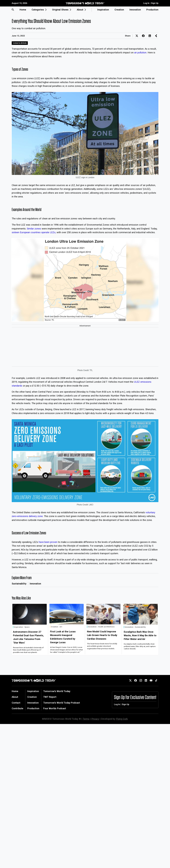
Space (27, 627)
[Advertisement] (85, 347)
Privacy (95, 719)
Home (23, 10)
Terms (86, 719)
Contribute (18, 708)
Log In (146, 3)
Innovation (135, 10)
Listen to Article (20, 43)
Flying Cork (122, 719)
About (15, 697)
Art (61, 627)
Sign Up (155, 3)
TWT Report (50, 697)
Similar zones (34, 229)
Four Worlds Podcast (55, 708)
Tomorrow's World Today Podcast (62, 703)
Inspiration (103, 10)
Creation (119, 10)
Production (152, 10)
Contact (16, 703)
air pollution (140, 53)
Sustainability (19, 584)
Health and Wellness (106, 627)
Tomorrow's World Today (57, 691)
